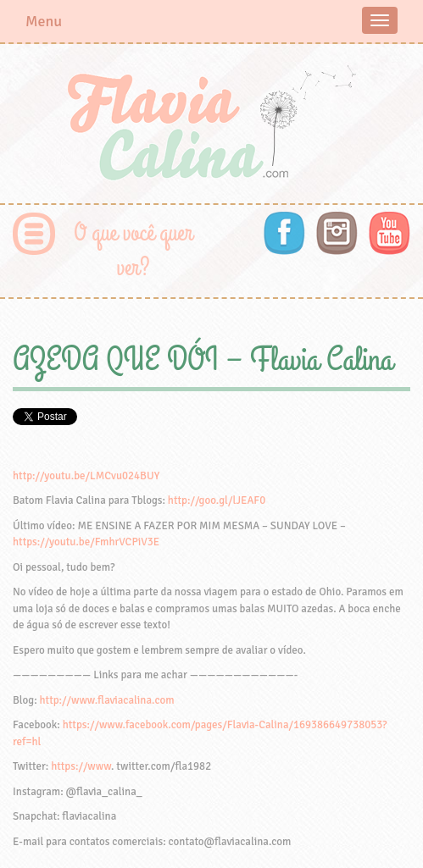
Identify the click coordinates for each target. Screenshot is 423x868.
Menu (44, 21)
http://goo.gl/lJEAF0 (217, 500)
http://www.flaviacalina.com (107, 700)
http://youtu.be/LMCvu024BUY (86, 476)
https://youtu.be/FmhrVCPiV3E (86, 542)
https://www (81, 766)
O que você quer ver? (133, 251)
